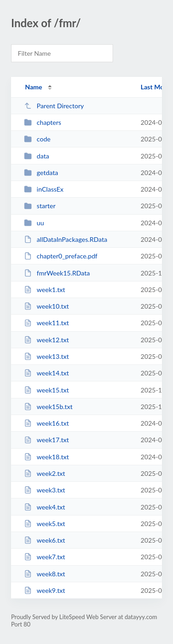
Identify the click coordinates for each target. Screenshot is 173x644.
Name (33, 87)
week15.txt (46, 390)
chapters (42, 122)
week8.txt (45, 574)
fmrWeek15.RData (57, 273)
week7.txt (45, 557)
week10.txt (46, 306)
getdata (41, 173)
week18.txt (46, 457)
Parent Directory (54, 106)
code (37, 139)
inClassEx (44, 189)
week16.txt (46, 423)
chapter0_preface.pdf (61, 256)
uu (34, 223)
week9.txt (45, 590)
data (36, 156)
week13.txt (46, 356)
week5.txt (45, 524)
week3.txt (45, 490)
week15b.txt (48, 407)
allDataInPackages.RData (66, 239)
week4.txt (45, 507)
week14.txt (46, 373)
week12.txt (46, 340)
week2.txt (45, 473)
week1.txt (45, 290)
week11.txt (46, 323)
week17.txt (46, 440)
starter (40, 206)
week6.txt (45, 540)
